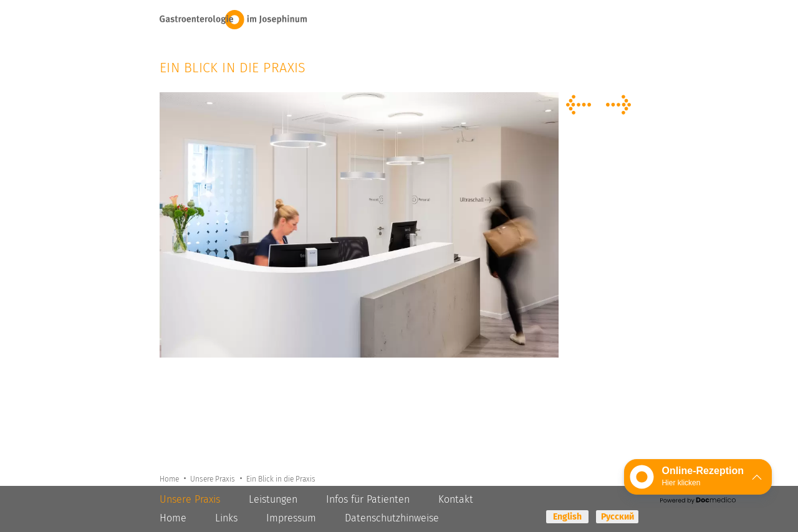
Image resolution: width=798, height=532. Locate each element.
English (567, 517)
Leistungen (273, 499)
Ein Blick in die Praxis (283, 478)
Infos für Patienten (368, 499)
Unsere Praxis (215, 478)
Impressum (291, 518)
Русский (618, 517)
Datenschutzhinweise (392, 518)
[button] (698, 477)
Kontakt (456, 499)
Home (170, 478)
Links (226, 518)
